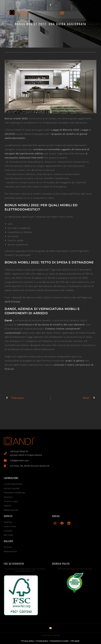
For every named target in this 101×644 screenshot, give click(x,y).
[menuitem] (51, 5)
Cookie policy (42, 641)
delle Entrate (12, 302)
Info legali (75, 641)
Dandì (8, 320)
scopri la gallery (75, 361)
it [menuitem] (51, 5)
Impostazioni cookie (59, 641)
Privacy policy (28, 641)
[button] (62, 13)
